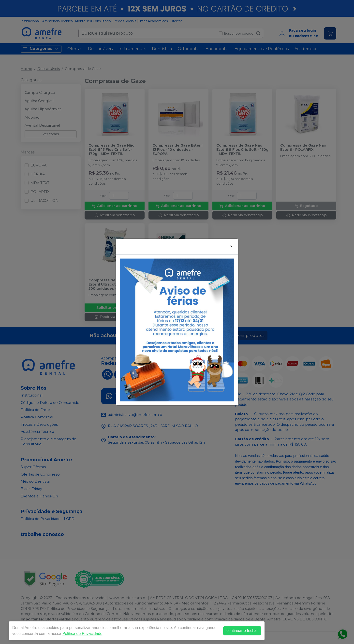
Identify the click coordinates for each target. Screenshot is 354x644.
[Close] (231, 247)
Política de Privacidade (82, 634)
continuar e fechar (242, 631)
